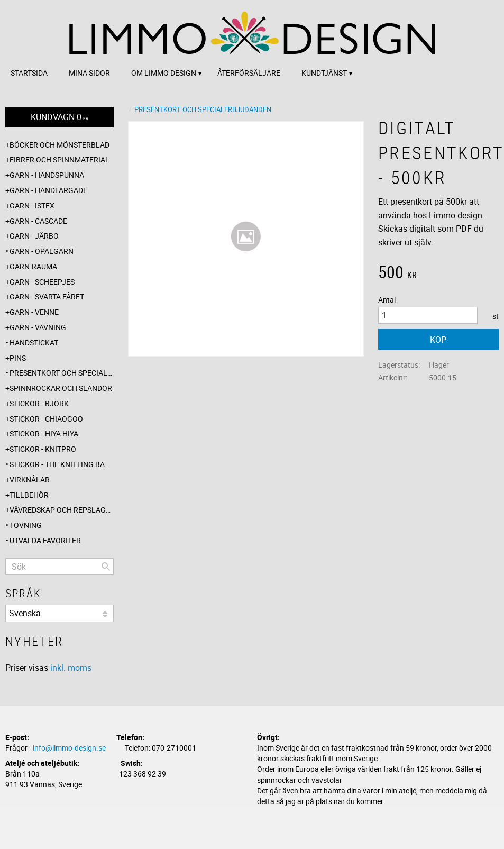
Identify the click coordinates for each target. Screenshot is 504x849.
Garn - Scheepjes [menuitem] (42, 282)
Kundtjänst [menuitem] (324, 73)
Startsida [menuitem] (29, 73)
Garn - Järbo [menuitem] (34, 236)
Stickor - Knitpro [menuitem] (43, 449)
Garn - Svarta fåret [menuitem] (47, 296)
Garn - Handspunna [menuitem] (47, 175)
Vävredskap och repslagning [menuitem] (62, 510)
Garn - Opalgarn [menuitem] (42, 251)
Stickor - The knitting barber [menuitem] (62, 464)
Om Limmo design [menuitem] (164, 73)
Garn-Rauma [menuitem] (33, 266)
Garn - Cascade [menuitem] (38, 221)
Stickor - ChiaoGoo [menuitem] (46, 419)
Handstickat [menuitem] (34, 343)
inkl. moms (71, 668)
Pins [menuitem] (18, 358)
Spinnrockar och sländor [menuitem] (61, 388)
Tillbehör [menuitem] (29, 495)
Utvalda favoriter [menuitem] (45, 540)
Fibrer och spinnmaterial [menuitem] (59, 159)
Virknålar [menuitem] (30, 480)
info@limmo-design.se (69, 748)
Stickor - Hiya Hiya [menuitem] (44, 433)
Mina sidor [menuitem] (89, 73)
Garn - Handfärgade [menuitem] (48, 190)
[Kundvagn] (59, 117)
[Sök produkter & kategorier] (59, 567)
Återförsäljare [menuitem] (249, 73)
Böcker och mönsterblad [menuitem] (59, 145)
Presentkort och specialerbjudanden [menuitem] (62, 373)
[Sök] (106, 567)
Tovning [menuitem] (26, 525)
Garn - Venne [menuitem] (34, 312)
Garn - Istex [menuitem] (32, 206)
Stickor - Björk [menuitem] (39, 403)
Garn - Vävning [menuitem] (38, 327)
